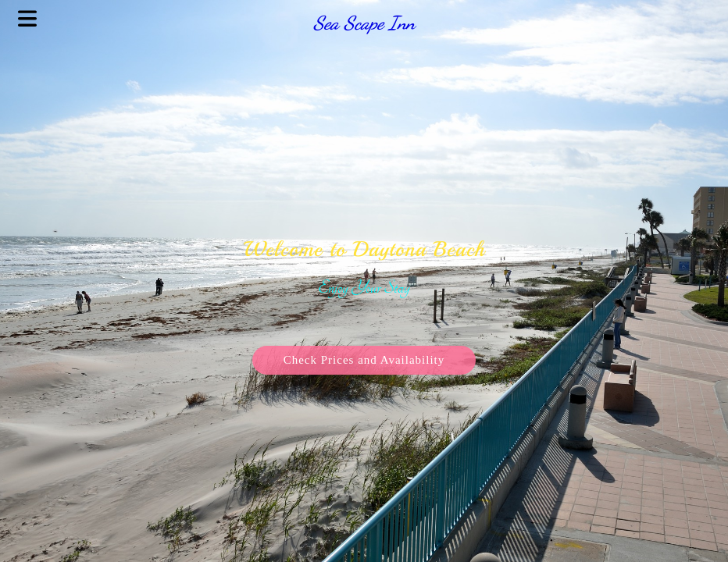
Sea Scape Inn (364, 23)
